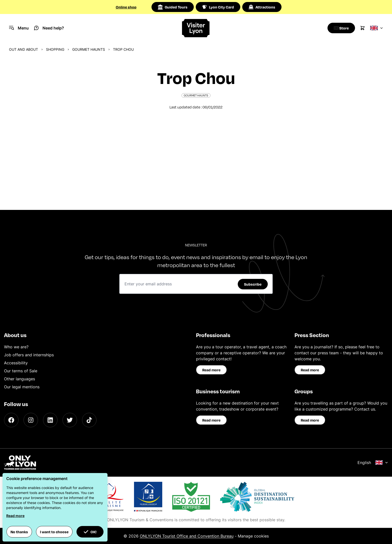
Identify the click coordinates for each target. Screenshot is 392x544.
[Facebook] (11, 420)
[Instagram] (31, 420)
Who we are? (16, 347)
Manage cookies (253, 536)
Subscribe (253, 284)
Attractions (262, 7)
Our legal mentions (22, 387)
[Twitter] (70, 420)
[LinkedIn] (50, 420)
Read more (211, 370)
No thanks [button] (19, 532)
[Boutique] (340, 28)
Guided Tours (173, 7)
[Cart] (362, 28)
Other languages (19, 379)
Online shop (126, 7)
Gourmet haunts (89, 49)
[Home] (196, 28)
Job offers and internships (29, 355)
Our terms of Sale (21, 371)
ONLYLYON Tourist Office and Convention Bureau (187, 536)
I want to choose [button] (54, 532)
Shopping (55, 49)
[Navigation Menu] (19, 28)
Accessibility (16, 363)
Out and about (23, 49)
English (373, 463)
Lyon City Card (218, 7)
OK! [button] (90, 532)
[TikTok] (89, 420)
